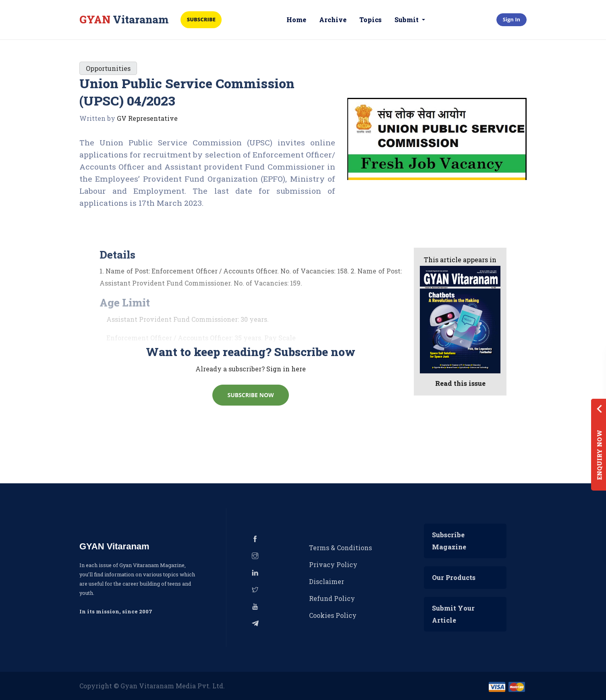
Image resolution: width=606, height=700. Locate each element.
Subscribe (202, 19)
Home (297, 20)
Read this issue (460, 383)
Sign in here (286, 369)
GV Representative (147, 118)
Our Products (454, 577)
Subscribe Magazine (449, 541)
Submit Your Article (453, 614)
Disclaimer (327, 581)
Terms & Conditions (340, 548)
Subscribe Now (250, 395)
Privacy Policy (333, 564)
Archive (333, 20)
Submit (408, 20)
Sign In (512, 19)
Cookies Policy (333, 615)
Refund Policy (332, 598)
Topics (371, 20)
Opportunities (108, 68)
